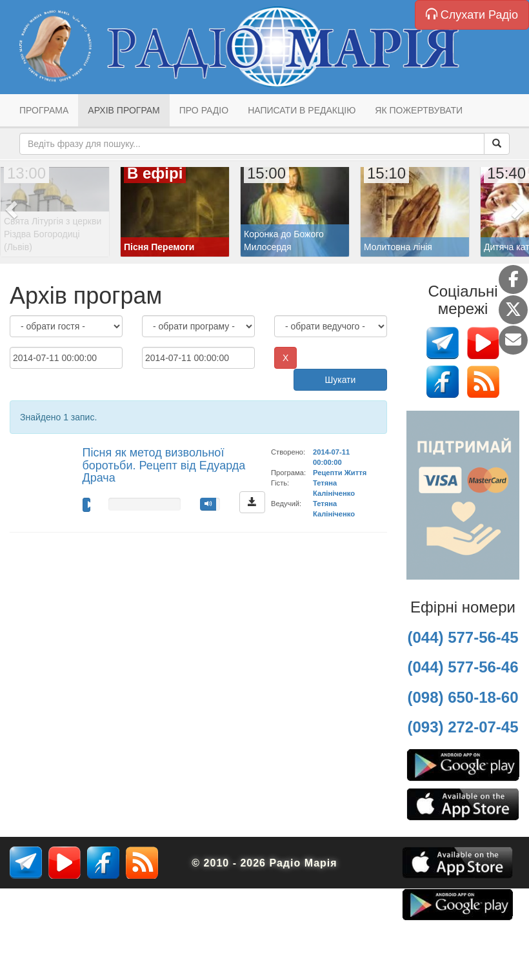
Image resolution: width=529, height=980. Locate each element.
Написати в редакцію (302, 110)
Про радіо (204, 110)
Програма (44, 110)
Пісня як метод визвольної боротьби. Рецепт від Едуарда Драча (164, 465)
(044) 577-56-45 (463, 637)
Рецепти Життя (340, 473)
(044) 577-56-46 (463, 667)
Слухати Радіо (472, 15)
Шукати (340, 380)
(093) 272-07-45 (463, 727)
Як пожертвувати (419, 110)
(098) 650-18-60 (463, 697)
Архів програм (124, 110)
